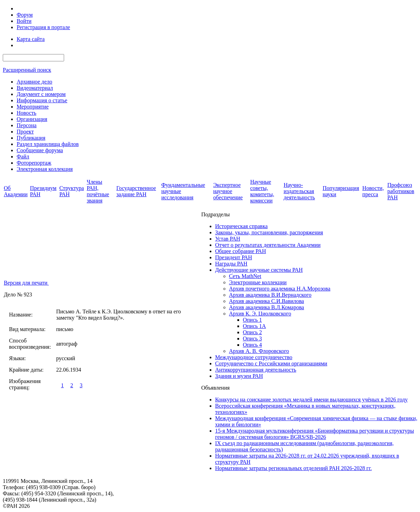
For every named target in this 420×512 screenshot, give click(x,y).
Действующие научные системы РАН (259, 270)
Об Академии (16, 191)
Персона (27, 125)
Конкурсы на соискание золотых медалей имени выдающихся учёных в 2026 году (312, 400)
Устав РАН (228, 239)
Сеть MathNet (245, 276)
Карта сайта (31, 39)
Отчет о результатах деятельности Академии (268, 245)
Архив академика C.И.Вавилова (267, 301)
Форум (25, 15)
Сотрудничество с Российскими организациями (271, 363)
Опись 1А (255, 326)
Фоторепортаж (34, 163)
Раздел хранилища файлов (48, 144)
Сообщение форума (40, 150)
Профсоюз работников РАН (401, 191)
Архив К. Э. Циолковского (260, 314)
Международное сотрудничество (254, 357)
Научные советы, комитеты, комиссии (262, 191)
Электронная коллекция (45, 169)
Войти (24, 21)
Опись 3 (252, 339)
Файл (23, 157)
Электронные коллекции (258, 282)
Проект (25, 132)
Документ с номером (41, 94)
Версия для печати (26, 283)
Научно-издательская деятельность (299, 191)
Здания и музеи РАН (239, 376)
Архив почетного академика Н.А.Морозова (280, 289)
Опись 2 (252, 332)
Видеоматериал (35, 88)
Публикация (31, 138)
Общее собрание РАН (241, 251)
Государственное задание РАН (136, 191)
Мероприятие (33, 107)
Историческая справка (242, 226)
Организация (32, 119)
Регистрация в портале (43, 27)
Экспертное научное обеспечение (228, 191)
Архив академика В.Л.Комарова (267, 307)
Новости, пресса (373, 191)
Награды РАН (231, 264)
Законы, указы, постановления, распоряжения (269, 232)
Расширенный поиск (27, 70)
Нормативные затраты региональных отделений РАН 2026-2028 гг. (294, 468)
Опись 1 (252, 320)
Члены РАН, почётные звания (98, 191)
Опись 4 (252, 345)
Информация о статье (42, 100)
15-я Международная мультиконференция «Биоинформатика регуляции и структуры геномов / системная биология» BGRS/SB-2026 (315, 434)
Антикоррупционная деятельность (256, 370)
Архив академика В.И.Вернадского (270, 295)
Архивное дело (34, 82)
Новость (27, 113)
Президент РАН (234, 257)
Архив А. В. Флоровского (259, 351)
